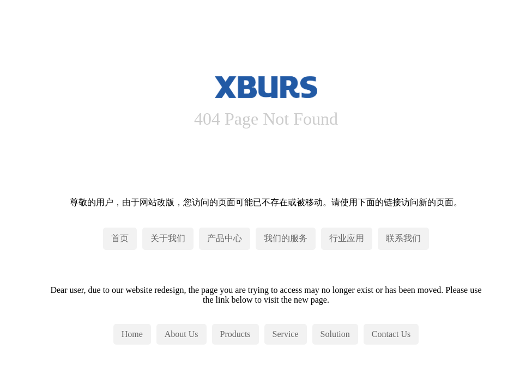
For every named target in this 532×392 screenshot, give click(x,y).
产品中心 (225, 238)
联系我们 (403, 238)
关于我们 (168, 238)
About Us (182, 334)
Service (286, 334)
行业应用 (347, 238)
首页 (120, 238)
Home (132, 334)
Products (235, 334)
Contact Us (391, 334)
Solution (335, 334)
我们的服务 (286, 238)
